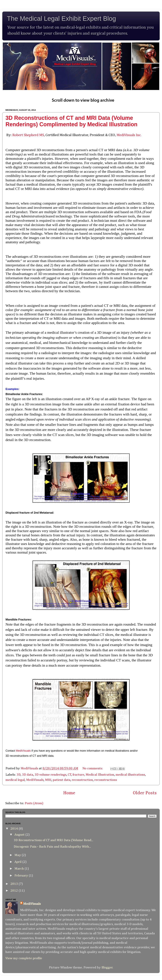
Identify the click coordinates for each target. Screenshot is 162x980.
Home (69, 793)
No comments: (93, 768)
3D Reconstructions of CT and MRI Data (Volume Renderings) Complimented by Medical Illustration (71, 121)
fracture (78, 775)
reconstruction (82, 780)
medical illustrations (130, 775)
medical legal (15, 780)
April (18, 862)
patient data (62, 780)
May (18, 855)
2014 (15, 829)
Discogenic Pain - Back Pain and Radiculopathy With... (52, 847)
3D (19, 775)
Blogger (107, 968)
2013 (15, 884)
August (20, 835)
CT (70, 775)
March (20, 869)
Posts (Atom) (34, 803)
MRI (48, 780)
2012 (15, 891)
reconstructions (106, 780)
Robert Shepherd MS (28, 135)
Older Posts (145, 793)
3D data (28, 775)
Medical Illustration (100, 775)
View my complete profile (24, 958)
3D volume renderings (50, 775)
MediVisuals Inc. (129, 135)
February (22, 876)
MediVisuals (23, 751)
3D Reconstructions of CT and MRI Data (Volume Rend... (53, 840)
